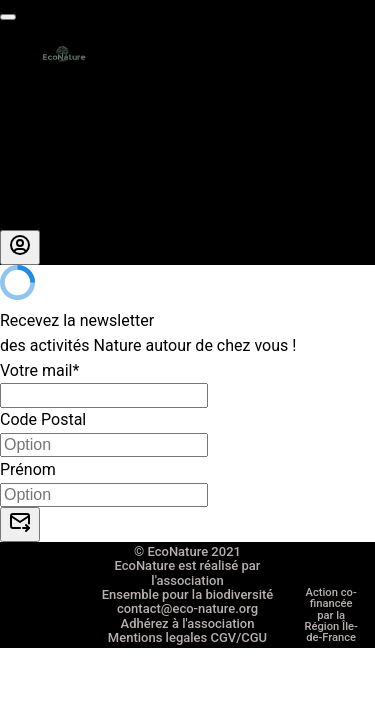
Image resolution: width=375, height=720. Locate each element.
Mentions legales (157, 706)
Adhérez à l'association (188, 686)
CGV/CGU (238, 706)
